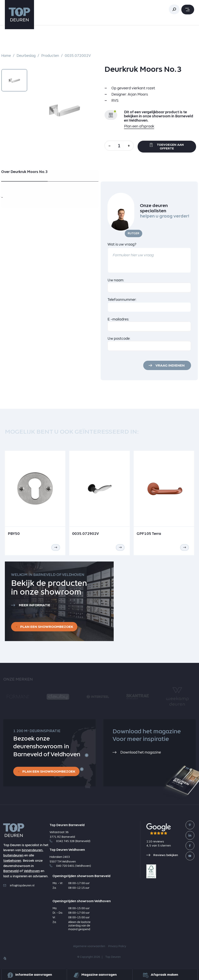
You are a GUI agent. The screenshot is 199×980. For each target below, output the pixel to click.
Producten (50, 56)
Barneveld (11, 871)
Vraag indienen (170, 365)
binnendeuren (32, 850)
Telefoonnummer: (122, 300)
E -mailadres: (118, 319)
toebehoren (12, 861)
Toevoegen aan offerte (167, 147)
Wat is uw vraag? (122, 244)
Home (6, 56)
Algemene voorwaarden (89, 946)
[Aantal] (119, 146)
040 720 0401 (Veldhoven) (70, 866)
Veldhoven (32, 871)
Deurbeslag (26, 56)
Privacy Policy (117, 946)
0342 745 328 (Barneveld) (70, 841)
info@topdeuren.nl (19, 885)
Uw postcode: (119, 338)
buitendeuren (13, 855)
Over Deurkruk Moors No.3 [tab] (24, 172)
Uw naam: (116, 280)
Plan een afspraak (139, 126)
